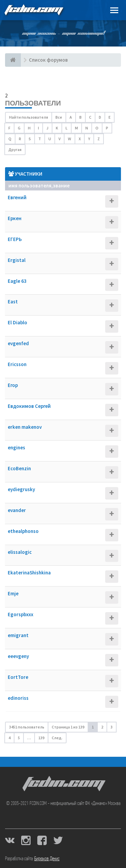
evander (17, 510)
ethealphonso (23, 531)
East (13, 302)
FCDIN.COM (33, 10)
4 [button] (9, 738)
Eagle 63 (17, 281)
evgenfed (18, 343)
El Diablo (17, 322)
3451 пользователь (27, 727)
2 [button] (102, 727)
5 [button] (19, 738)
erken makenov (25, 427)
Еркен (15, 218)
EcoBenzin (19, 468)
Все (59, 117)
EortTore (18, 677)
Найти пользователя (29, 117)
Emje (13, 593)
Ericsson (17, 364)
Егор (13, 385)
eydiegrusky (21, 489)
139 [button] (41, 738)
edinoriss (18, 698)
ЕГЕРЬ (15, 239)
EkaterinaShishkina (29, 573)
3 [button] (112, 727)
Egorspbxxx (20, 614)
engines (16, 447)
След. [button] (57, 738)
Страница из (68, 727)
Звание (61, 186)
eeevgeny (18, 656)
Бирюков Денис (47, 859)
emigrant (18, 635)
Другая (15, 149)
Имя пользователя (30, 186)
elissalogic (20, 552)
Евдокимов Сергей (29, 406)
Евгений (17, 197)
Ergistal (17, 260)
